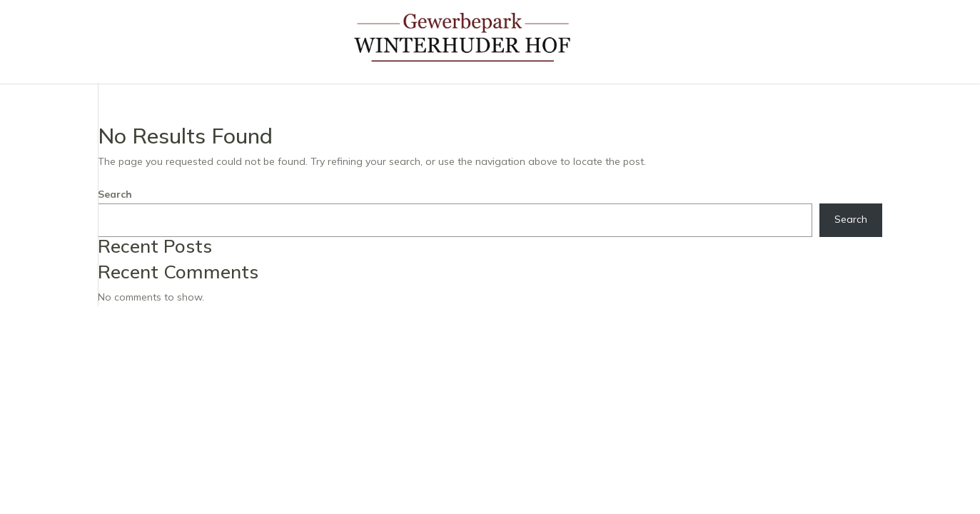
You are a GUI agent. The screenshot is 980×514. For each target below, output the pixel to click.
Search (115, 194)
